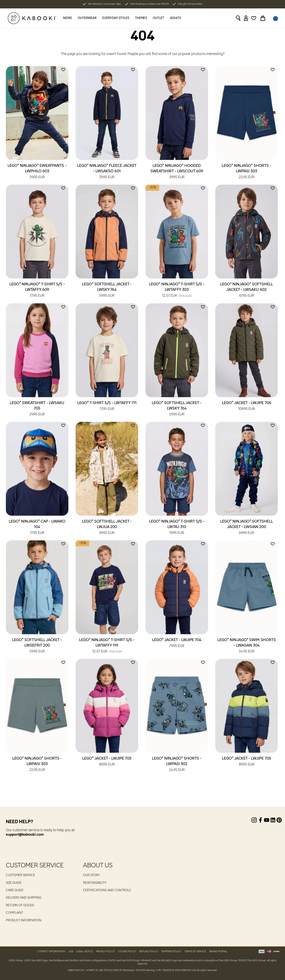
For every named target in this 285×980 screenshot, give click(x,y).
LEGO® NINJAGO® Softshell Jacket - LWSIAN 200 (247, 527)
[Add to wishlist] (63, 70)
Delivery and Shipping (24, 898)
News (67, 18)
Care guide (15, 890)
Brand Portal (218, 952)
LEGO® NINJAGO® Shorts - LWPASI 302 (177, 764)
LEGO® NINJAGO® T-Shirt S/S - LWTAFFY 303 (177, 290)
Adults (176, 18)
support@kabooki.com (25, 835)
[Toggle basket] (263, 18)
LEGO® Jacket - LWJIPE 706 (247, 406)
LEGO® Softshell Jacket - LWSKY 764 (107, 290)
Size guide (14, 883)
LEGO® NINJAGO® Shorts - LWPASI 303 (247, 172)
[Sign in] (246, 18)
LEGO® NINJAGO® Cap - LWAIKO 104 (37, 527)
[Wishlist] (254, 18)
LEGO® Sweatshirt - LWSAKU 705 (37, 409)
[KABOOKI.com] (32, 18)
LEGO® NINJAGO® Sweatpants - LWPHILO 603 (37, 172)
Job (71, 952)
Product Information (24, 921)
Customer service (20, 875)
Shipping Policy (171, 952)
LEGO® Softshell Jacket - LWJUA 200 (107, 527)
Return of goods (20, 905)
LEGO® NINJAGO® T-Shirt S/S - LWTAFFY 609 (37, 290)
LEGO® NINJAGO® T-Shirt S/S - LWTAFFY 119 (107, 646)
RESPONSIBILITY (95, 883)
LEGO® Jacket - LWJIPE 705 (107, 762)
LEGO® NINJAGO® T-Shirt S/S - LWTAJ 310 (177, 527)
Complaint (15, 913)
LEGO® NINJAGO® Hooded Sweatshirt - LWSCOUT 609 (177, 172)
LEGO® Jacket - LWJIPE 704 (177, 643)
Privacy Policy (105, 952)
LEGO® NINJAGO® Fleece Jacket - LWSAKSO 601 (107, 172)
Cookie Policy (127, 952)
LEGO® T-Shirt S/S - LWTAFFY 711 (107, 406)
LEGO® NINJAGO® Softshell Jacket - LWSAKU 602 (247, 290)
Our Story (91, 875)
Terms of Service (195, 952)
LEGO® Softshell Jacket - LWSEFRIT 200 (37, 646)
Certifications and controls (107, 890)
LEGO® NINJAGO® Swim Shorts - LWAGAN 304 (247, 646)
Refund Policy (149, 952)
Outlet (158, 18)
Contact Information (51, 952)
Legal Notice (84, 952)
